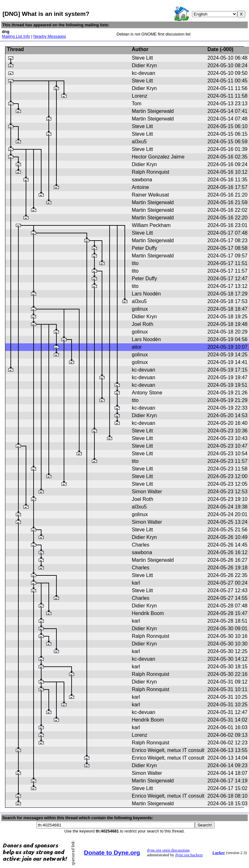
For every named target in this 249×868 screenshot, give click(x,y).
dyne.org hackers (189, 855)
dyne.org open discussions (168, 850)
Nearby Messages (50, 36)
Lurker (219, 853)
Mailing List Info (16, 36)
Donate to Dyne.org (112, 853)
